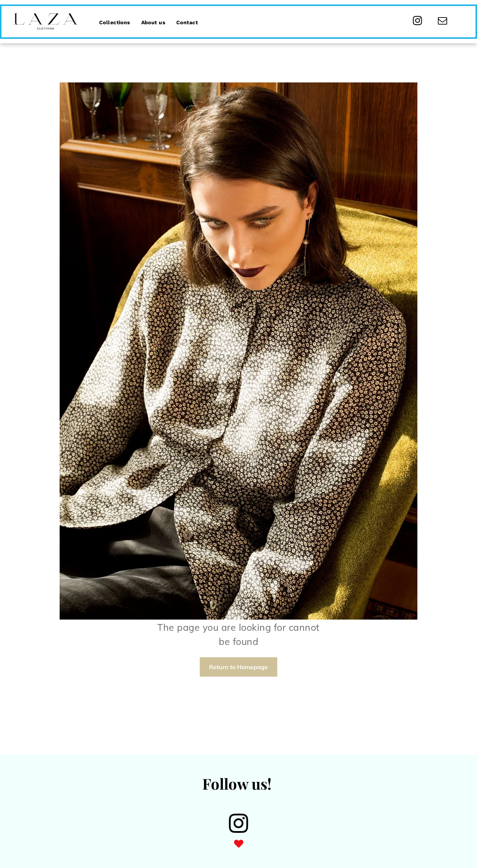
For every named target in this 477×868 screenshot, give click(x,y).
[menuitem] (115, 18)
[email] (443, 22)
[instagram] (418, 22)
